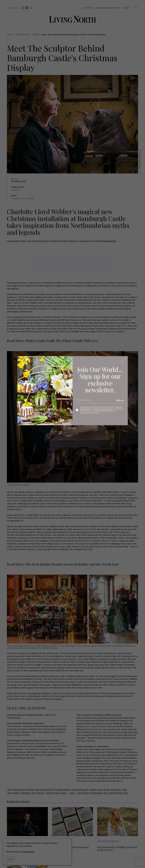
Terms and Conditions (103, 409)
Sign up (120, 400)
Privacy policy (85, 409)
